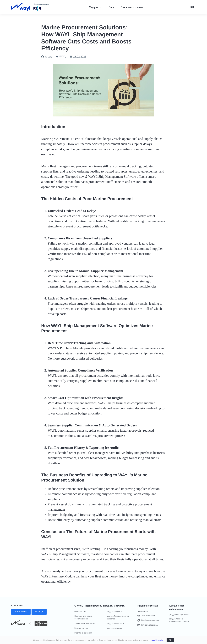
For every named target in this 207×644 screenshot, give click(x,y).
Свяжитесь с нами (132, 7)
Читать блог (143, 612)
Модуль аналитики (115, 623)
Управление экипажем (85, 623)
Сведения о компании (179, 615)
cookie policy (158, 640)
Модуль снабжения (83, 633)
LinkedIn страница (148, 625)
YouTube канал (146, 616)
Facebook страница (148, 620)
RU (192, 7)
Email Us (39, 612)
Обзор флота (80, 612)
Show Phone (21, 612)
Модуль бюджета (114, 612)
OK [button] (170, 640)
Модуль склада (81, 628)
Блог (112, 7)
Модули (96, 7)
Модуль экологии (114, 628)
